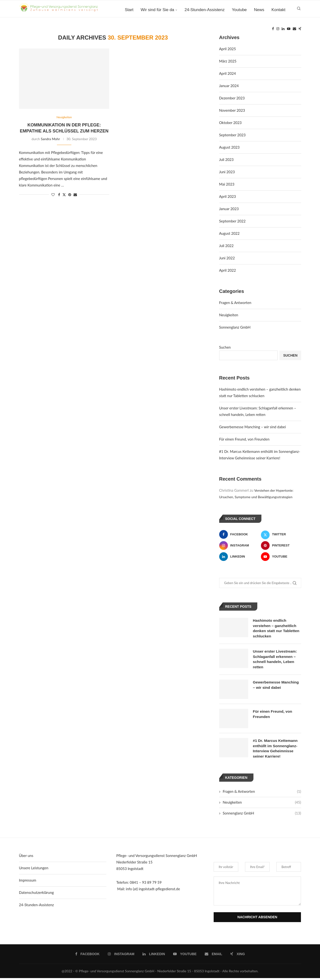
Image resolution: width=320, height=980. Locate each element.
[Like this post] (53, 195)
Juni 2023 (227, 172)
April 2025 (228, 49)
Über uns (26, 857)
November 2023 (232, 110)
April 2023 (228, 196)
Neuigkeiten (229, 315)
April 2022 (228, 270)
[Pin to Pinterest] (70, 195)
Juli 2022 (226, 246)
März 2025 (228, 61)
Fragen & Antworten (235, 303)
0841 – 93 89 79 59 (146, 884)
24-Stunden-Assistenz (204, 10)
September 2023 (232, 135)
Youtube (239, 10)
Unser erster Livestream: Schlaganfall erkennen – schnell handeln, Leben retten (276, 660)
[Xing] (300, 30)
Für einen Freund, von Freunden (244, 439)
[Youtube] (289, 30)
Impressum (28, 882)
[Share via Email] (75, 195)
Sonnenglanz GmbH (235, 327)
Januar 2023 (229, 209)
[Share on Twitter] (64, 195)
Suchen (225, 347)
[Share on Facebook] (59, 195)
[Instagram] (278, 30)
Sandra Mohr (50, 139)
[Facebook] (273, 30)
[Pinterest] (281, 545)
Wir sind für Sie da (157, 10)
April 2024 (228, 73)
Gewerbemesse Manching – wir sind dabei (253, 427)
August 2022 (229, 233)
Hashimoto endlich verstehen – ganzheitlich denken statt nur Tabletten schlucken (277, 628)
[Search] (299, 10)
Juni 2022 (227, 258)
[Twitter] (281, 534)
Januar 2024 (229, 86)
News (259, 10)
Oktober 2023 (230, 123)
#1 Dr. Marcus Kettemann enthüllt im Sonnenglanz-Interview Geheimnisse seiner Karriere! (276, 750)
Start (129, 10)
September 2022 (232, 221)
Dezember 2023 (232, 98)
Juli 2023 (226, 159)
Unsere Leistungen (34, 870)
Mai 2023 (227, 184)
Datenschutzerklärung (37, 894)
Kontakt (279, 10)
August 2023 (229, 147)
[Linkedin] (283, 30)
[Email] (294, 30)
